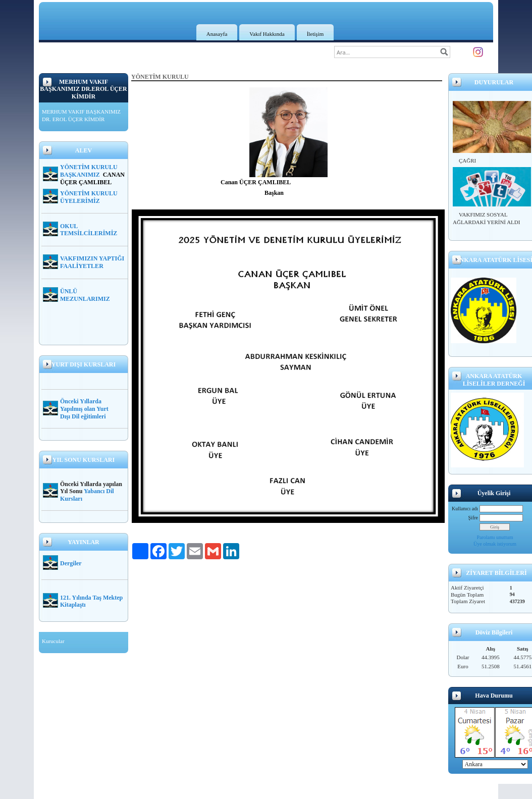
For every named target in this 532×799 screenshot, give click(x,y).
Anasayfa (217, 34)
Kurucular (53, 641)
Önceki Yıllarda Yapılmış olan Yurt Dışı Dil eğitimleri (84, 409)
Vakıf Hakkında (267, 34)
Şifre (473, 518)
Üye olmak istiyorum (495, 544)
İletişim (315, 34)
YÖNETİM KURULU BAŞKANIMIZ (89, 171)
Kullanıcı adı (465, 509)
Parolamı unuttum (495, 537)
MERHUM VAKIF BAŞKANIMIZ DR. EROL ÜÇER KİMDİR (81, 116)
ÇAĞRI (467, 161)
